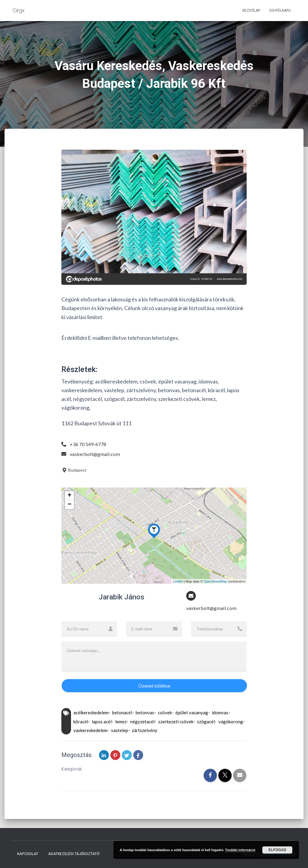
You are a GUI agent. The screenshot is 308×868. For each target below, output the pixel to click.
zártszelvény (145, 731)
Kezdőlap (251, 11)
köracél (81, 722)
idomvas (220, 713)
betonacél (122, 713)
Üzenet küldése (154, 686)
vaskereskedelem (90, 731)
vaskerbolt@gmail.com (96, 454)
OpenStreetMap (215, 581)
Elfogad (277, 850)
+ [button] (70, 496)
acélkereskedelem (91, 713)
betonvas (145, 713)
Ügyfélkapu (280, 11)
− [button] (70, 505)
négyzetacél (142, 722)
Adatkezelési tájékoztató (74, 854)
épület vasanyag (192, 713)
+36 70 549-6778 (90, 444)
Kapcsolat (28, 854)
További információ (240, 850)
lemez (121, 722)
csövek (165, 713)
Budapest (74, 470)
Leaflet (178, 581)
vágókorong (231, 722)
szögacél (206, 722)
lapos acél (102, 722)
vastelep (120, 731)
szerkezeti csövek (176, 722)
